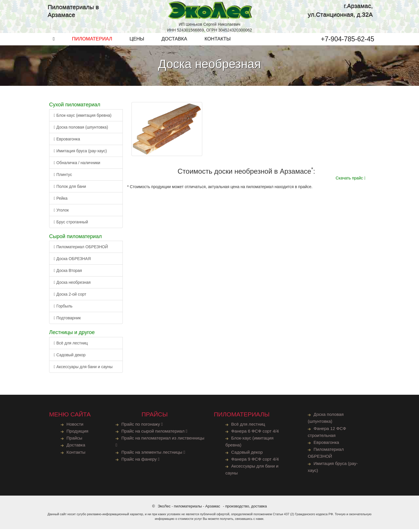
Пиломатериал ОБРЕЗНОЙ (81, 249)
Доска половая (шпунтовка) (81, 129)
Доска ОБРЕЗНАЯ (72, 260)
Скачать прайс (351, 180)
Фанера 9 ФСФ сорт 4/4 (255, 461)
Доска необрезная (72, 284)
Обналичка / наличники (77, 164)
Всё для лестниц (71, 345)
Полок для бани (70, 188)
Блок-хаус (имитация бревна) (83, 117)
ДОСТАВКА (174, 41)
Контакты (76, 454)
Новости (75, 426)
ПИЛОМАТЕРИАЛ (92, 41)
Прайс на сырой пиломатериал (155, 433)
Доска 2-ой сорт (70, 296)
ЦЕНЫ (137, 41)
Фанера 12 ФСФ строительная (327, 434)
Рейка (61, 200)
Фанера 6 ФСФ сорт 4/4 (255, 433)
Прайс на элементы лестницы (154, 454)
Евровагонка (67, 141)
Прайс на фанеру (141, 461)
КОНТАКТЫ (218, 41)
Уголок (61, 212)
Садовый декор (70, 357)
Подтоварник (67, 320)
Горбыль (63, 308)
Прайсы (75, 440)
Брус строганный (71, 224)
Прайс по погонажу (142, 426)
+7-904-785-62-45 (347, 41)
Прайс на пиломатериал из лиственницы (147, 444)
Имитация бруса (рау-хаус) (80, 153)
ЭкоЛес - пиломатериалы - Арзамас (189, 509)
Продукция (78, 433)
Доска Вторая (68, 272)
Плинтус (63, 176)
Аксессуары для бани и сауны (83, 368)
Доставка (76, 447)
